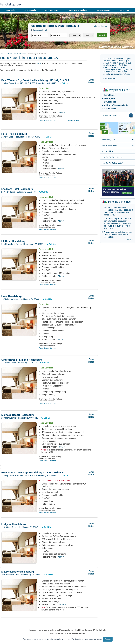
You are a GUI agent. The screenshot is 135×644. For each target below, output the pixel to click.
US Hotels (10, 10)
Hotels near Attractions (77, 10)
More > (62, 112)
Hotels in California (20, 54)
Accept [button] (108, 639)
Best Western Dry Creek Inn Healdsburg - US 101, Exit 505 (35, 80)
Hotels (2, 54)
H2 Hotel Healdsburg (13, 241)
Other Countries (52, 10)
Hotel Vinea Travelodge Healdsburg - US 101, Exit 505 (32, 473)
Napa (39, 64)
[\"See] (131, 115)
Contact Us (124, 10)
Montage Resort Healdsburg (18, 415)
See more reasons (112, 116)
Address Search (100, 26)
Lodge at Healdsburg (14, 524)
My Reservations (103, 10)
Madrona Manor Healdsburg (18, 572)
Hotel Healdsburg (12, 296)
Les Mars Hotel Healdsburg (17, 189)
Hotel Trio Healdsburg (14, 134)
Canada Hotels (30, 10)
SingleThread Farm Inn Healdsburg (22, 360)
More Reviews (73, 120)
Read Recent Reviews (48, 120)
